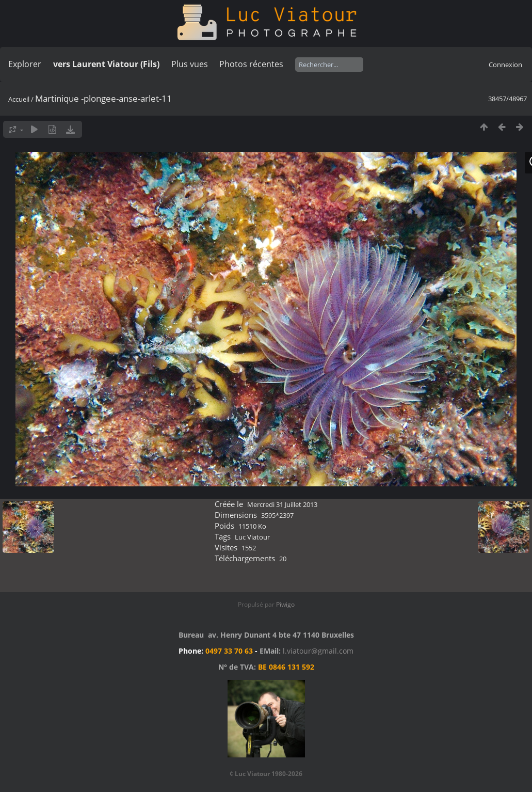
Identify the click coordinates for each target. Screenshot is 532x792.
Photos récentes (251, 64)
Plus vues (190, 64)
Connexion (505, 65)
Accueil (19, 99)
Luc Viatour (252, 537)
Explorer (25, 64)
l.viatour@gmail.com (318, 651)
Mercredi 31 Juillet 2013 (282, 504)
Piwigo (285, 604)
